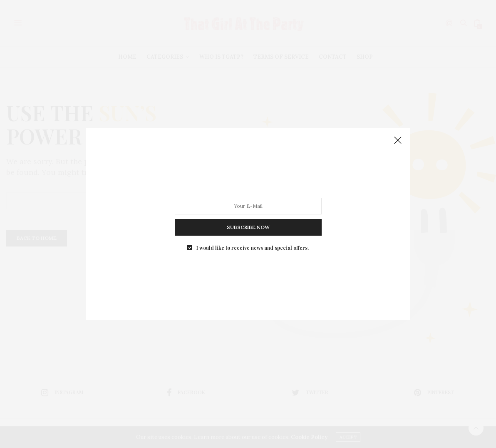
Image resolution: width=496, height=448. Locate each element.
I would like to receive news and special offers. (253, 248)
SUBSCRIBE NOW (248, 227)
